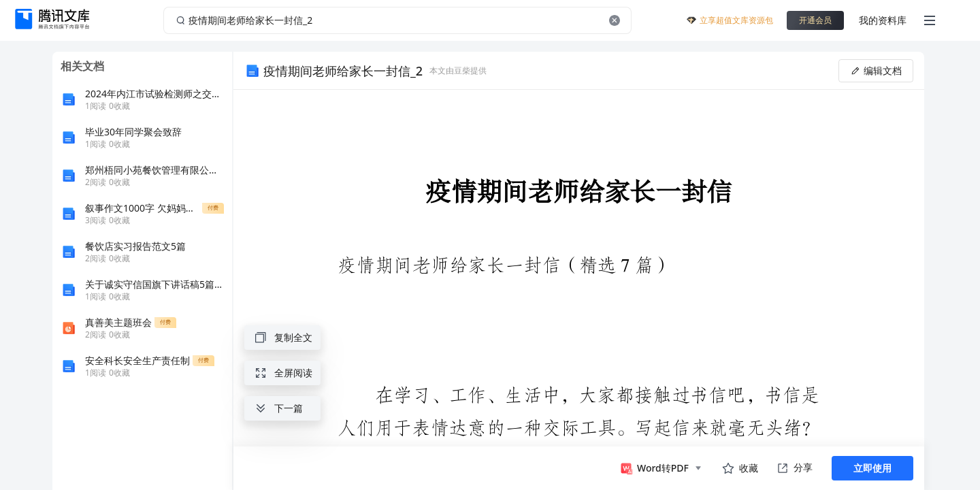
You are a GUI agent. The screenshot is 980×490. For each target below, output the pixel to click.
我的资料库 (883, 20)
